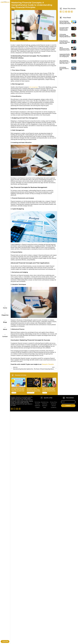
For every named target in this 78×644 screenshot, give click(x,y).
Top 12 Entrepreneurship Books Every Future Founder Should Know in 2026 (65, 49)
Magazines (5, 315)
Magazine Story (31, 393)
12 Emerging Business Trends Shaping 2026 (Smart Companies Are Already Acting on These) (49, 390)
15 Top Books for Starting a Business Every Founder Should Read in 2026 (65, 42)
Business (14, 393)
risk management (33, 87)
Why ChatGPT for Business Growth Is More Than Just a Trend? (64, 62)
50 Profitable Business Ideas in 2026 (64, 69)
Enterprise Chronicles (48, 364)
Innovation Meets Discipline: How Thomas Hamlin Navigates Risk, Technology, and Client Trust (34, 390)
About (5, 329)
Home (5, 308)
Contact (5, 337)
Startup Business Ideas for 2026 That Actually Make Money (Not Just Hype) (18, 390)
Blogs (5, 322)
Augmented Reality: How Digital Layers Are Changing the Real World (65, 56)
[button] (61, 12)
